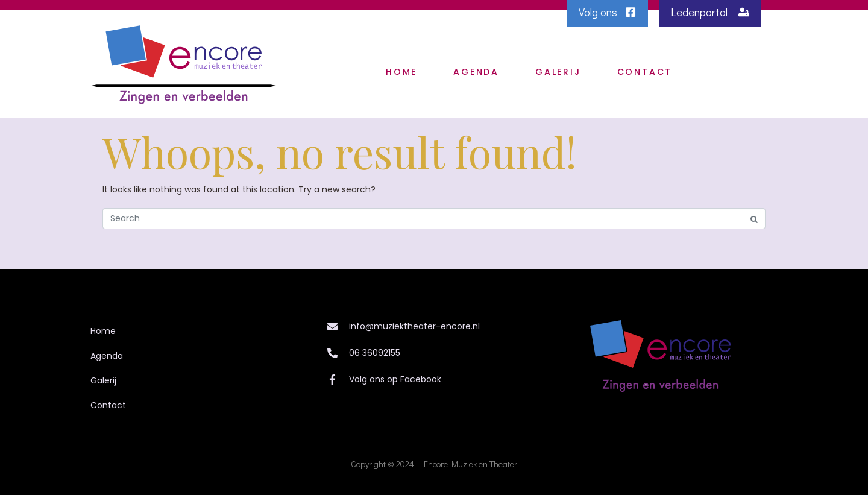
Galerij (558, 72)
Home (401, 72)
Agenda (476, 72)
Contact (645, 72)
